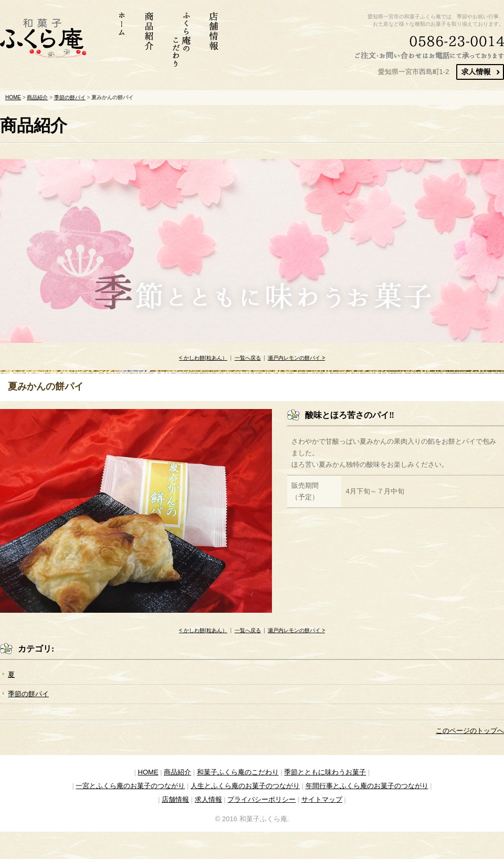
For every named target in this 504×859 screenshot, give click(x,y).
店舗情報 (175, 799)
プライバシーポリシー (261, 799)
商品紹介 (37, 97)
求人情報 (208, 799)
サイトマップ (322, 799)
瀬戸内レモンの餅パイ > (296, 358)
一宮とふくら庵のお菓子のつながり (130, 786)
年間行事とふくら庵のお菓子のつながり (367, 786)
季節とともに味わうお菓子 (325, 772)
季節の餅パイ (70, 97)
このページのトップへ (470, 731)
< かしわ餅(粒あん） (203, 358)
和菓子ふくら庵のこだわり (238, 772)
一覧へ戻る (248, 358)
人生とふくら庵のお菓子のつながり (245, 786)
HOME (13, 97)
